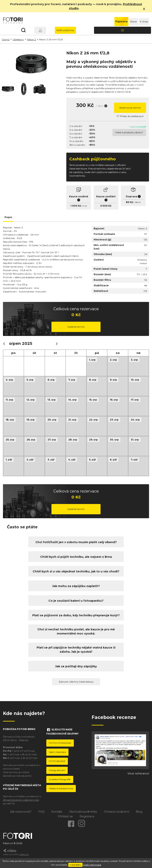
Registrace (87, 816)
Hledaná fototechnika (61, 788)
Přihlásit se (65, 816)
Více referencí (138, 773)
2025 (27, 343)
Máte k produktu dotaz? (129, 132)
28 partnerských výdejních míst (21, 800)
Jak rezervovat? (21, 812)
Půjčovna (121, 21)
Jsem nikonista (57, 752)
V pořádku (75, 865)
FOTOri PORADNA (60, 743)
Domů (6, 39)
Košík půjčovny (65, 30)
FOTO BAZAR (57, 761)
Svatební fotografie (60, 779)
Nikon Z (32, 39)
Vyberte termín (76, 327)
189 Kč (138, 202)
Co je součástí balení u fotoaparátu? (76, 601)
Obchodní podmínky (83, 812)
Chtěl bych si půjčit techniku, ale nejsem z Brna (76, 557)
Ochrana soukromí (116, 812)
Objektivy (18, 39)
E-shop (144, 21)
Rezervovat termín (130, 108)
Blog (139, 812)
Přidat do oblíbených (130, 116)
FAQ (41, 812)
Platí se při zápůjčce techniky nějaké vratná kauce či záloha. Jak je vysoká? (76, 650)
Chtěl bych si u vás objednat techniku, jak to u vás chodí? (76, 571)
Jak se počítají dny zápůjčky (76, 666)
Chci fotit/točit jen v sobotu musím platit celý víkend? (76, 542)
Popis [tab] (8, 217)
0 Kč (85, 206)
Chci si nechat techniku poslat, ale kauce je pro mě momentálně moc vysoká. (76, 631)
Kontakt (57, 812)
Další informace (92, 865)
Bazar (134, 21)
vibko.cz (24, 854)
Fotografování (57, 770)
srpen (15, 343)
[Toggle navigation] (123, 30)
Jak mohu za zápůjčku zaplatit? (76, 586)
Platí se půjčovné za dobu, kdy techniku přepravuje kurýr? (76, 615)
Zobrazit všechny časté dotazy (76, 682)
